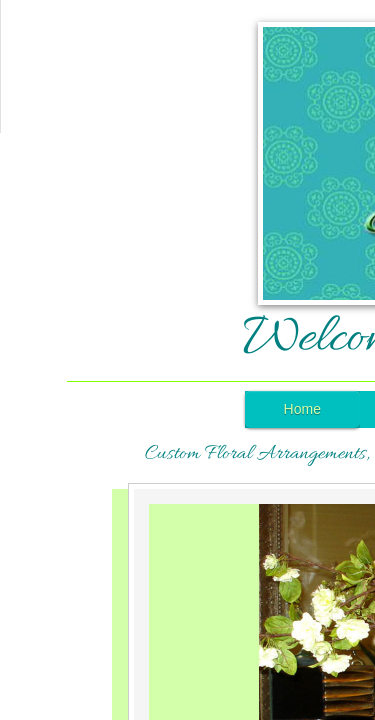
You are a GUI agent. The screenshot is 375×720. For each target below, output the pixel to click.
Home (302, 409)
